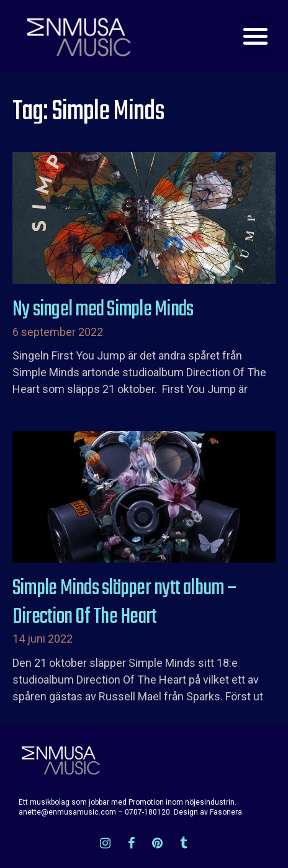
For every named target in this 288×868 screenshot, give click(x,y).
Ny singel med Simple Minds (103, 310)
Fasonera (226, 812)
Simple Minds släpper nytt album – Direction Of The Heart (124, 603)
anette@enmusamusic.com (67, 812)
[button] (256, 36)
